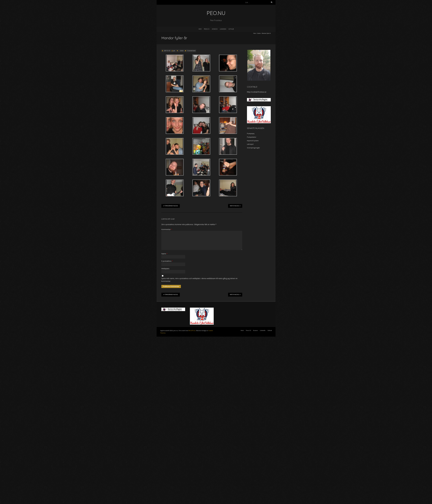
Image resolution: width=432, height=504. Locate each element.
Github (231, 29)
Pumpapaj (251, 133)
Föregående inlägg (171, 206)
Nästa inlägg (235, 206)
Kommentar (167, 229)
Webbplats (165, 269)
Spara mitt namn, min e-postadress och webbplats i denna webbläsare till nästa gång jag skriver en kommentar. (199, 280)
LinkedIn (223, 29)
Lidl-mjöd (250, 144)
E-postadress (167, 261)
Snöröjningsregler (253, 148)
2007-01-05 (167, 51)
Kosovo (215, 29)
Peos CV (207, 29)
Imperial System (253, 141)
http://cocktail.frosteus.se (257, 92)
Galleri (259, 33)
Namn (164, 254)
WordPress (192, 331)
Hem (200, 29)
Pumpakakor (252, 137)
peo (174, 51)
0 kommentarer (191, 51)
